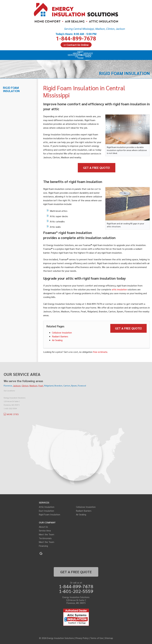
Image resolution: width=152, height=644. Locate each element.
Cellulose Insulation (62, 332)
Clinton (25, 386)
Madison (33, 386)
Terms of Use (97, 638)
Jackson (17, 386)
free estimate (100, 352)
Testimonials (45, 538)
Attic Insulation (47, 507)
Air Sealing (57, 340)
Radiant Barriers (60, 336)
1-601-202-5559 (76, 591)
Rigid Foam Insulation (11, 89)
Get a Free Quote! (97, 168)
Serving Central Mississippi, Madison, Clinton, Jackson (94, 29)
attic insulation (119, 289)
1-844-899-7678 (76, 37)
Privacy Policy (82, 638)
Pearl (41, 386)
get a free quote (76, 572)
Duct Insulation (46, 511)
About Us (43, 527)
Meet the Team (47, 534)
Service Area (45, 530)
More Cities (13, 414)
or (76, 45)
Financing (43, 546)
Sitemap (109, 638)
